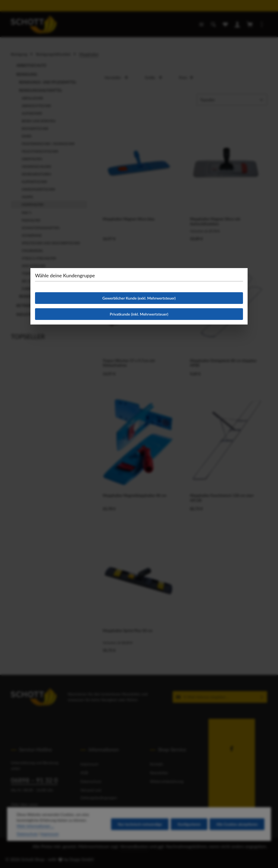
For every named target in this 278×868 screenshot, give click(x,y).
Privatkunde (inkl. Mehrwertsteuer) (139, 314)
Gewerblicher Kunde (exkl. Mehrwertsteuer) (139, 298)
